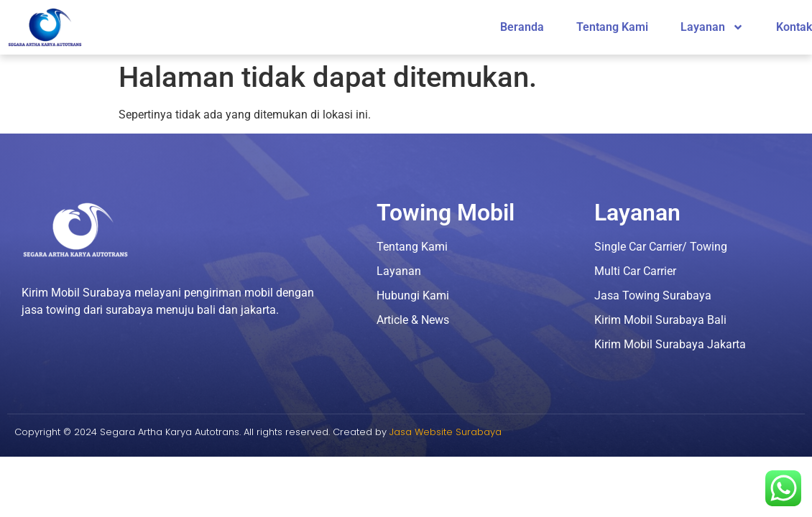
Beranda (522, 27)
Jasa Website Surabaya (446, 432)
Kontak (794, 27)
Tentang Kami (612, 27)
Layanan (712, 27)
